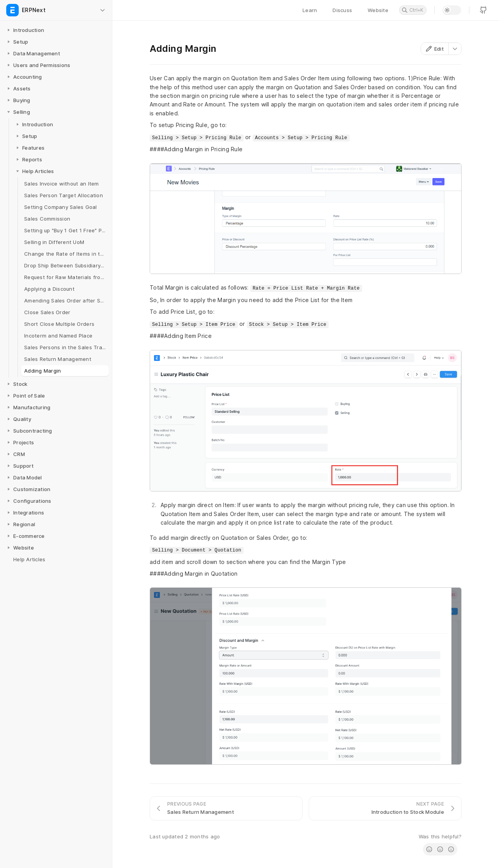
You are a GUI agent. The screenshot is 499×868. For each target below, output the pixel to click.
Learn (310, 10)
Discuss (342, 10)
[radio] (429, 849)
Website (378, 10)
